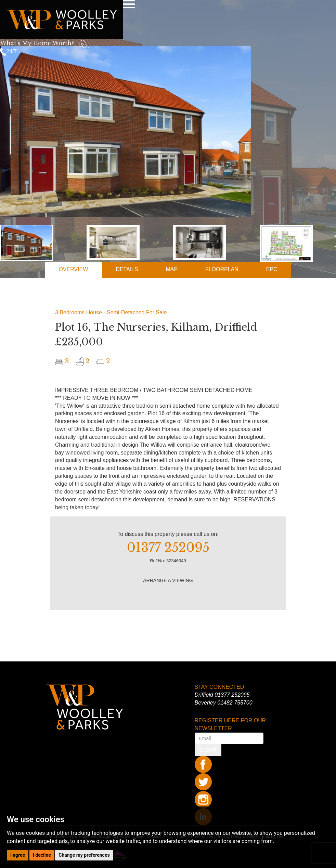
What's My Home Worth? (37, 43)
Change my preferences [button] (84, 855)
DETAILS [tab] (127, 269)
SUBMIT (208, 750)
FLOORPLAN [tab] (222, 269)
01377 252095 (232, 695)
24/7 (8, 51)
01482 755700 (235, 703)
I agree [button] (18, 855)
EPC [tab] (272, 269)
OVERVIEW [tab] (73, 269)
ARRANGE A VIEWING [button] (168, 580)
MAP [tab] (172, 269)
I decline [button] (42, 855)
